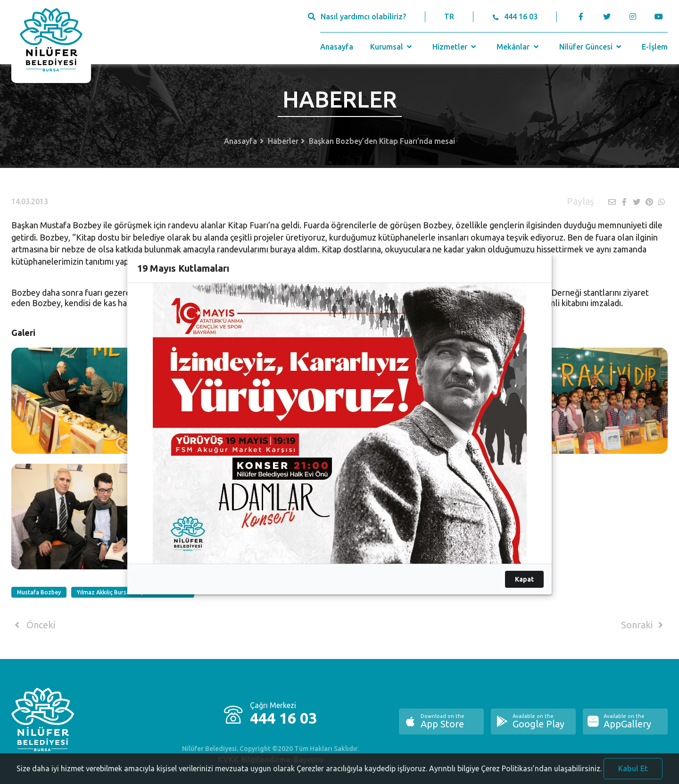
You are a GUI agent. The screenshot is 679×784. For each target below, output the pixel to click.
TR (449, 17)
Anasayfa (337, 47)
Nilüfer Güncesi (591, 47)
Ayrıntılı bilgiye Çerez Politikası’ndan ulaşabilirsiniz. (515, 776)
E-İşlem (655, 47)
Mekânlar (518, 47)
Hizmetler (455, 47)
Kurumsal (392, 47)
